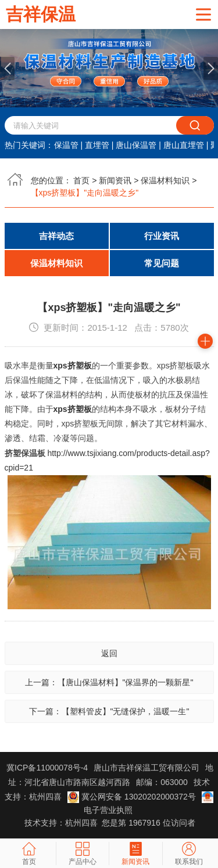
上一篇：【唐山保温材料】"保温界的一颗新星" (109, 682)
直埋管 (97, 145)
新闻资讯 (115, 180)
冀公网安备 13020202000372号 (133, 797)
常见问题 (162, 263)
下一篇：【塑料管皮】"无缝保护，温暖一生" (109, 711)
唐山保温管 (136, 145)
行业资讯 (162, 236)
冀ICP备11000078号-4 (47, 768)
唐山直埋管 (184, 145)
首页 (81, 180)
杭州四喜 (81, 823)
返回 (109, 653)
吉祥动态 (56, 236)
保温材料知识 (165, 180)
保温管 (66, 145)
